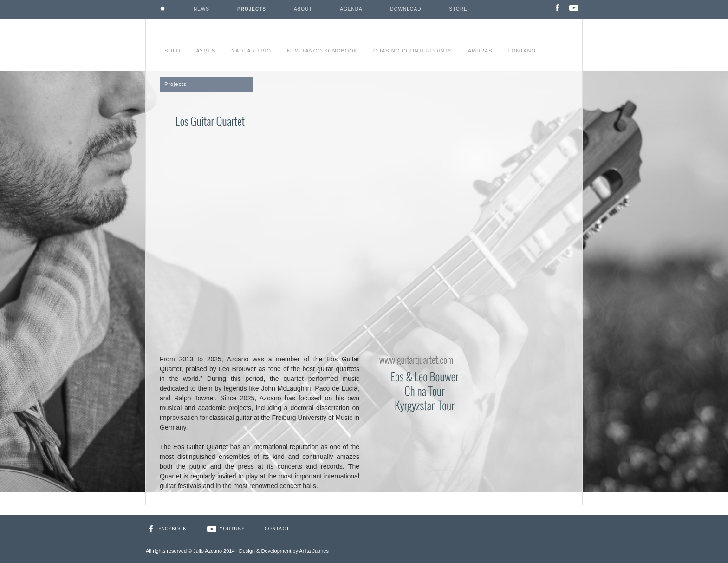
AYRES (206, 51)
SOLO (172, 51)
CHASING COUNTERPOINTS (413, 51)
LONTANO (522, 51)
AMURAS (480, 51)
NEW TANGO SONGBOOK (322, 51)
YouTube (226, 528)
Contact (277, 528)
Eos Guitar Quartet (201, 447)
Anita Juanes (314, 551)
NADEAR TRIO (251, 51)
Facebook (166, 528)
